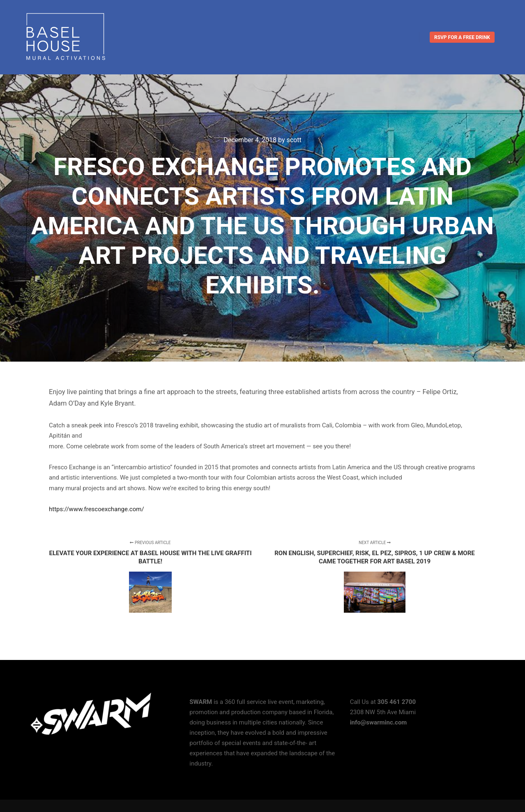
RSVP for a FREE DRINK (462, 37)
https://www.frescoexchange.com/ (97, 509)
